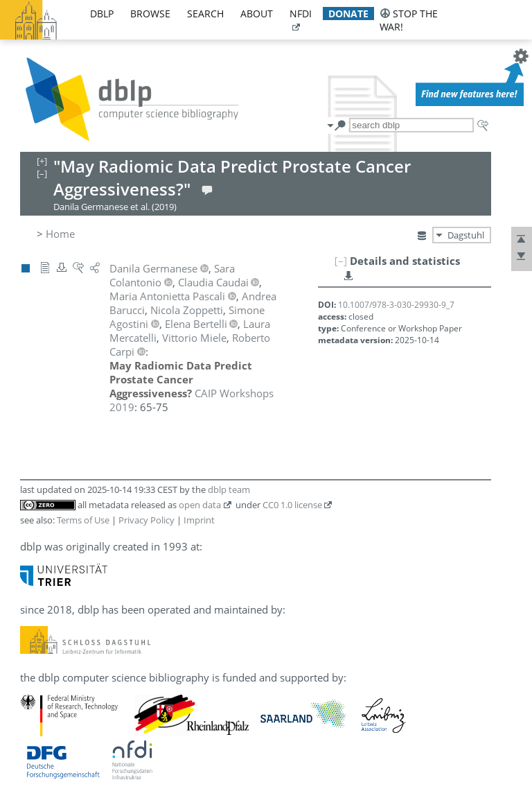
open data (200, 505)
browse (150, 14)
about (257, 14)
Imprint (199, 520)
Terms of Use (83, 520)
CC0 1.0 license (292, 505)
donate (348, 14)
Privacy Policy (147, 520)
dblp (102, 14)
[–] (341, 261)
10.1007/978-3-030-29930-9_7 (396, 305)
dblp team (229, 489)
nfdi (301, 14)
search (205, 14)
